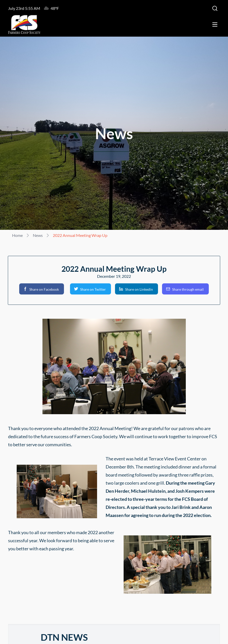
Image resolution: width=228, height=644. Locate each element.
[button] (42, 289)
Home (17, 235)
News (38, 235)
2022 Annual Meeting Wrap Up (80, 235)
